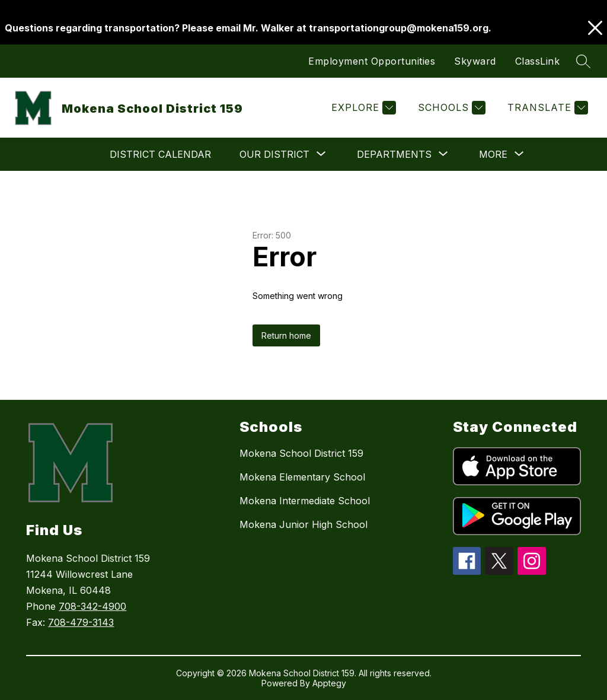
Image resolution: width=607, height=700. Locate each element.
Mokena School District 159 (301, 453)
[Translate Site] (546, 108)
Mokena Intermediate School (305, 501)
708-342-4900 (92, 606)
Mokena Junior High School (303, 524)
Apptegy (329, 683)
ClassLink (538, 61)
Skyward (475, 61)
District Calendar (160, 154)
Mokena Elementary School (302, 477)
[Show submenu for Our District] (274, 154)
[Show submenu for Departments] (394, 154)
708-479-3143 (81, 622)
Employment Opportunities (372, 61)
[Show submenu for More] (493, 154)
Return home (286, 335)
